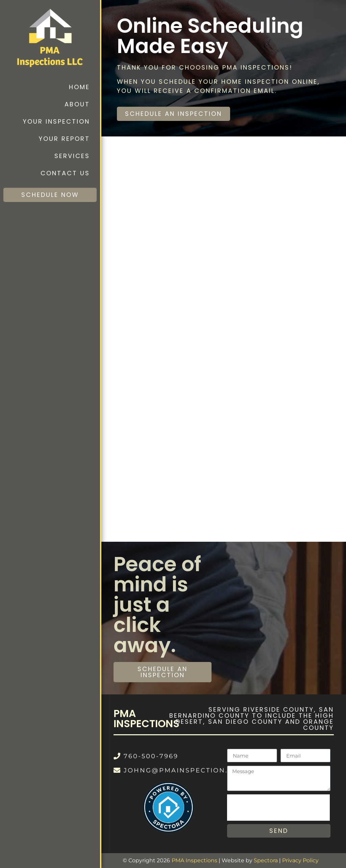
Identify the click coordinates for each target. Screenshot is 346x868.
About (77, 104)
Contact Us (65, 173)
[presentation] (278, 808)
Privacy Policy (300, 860)
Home (79, 87)
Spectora (266, 860)
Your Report (64, 139)
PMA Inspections (194, 860)
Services (72, 156)
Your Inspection (56, 121)
